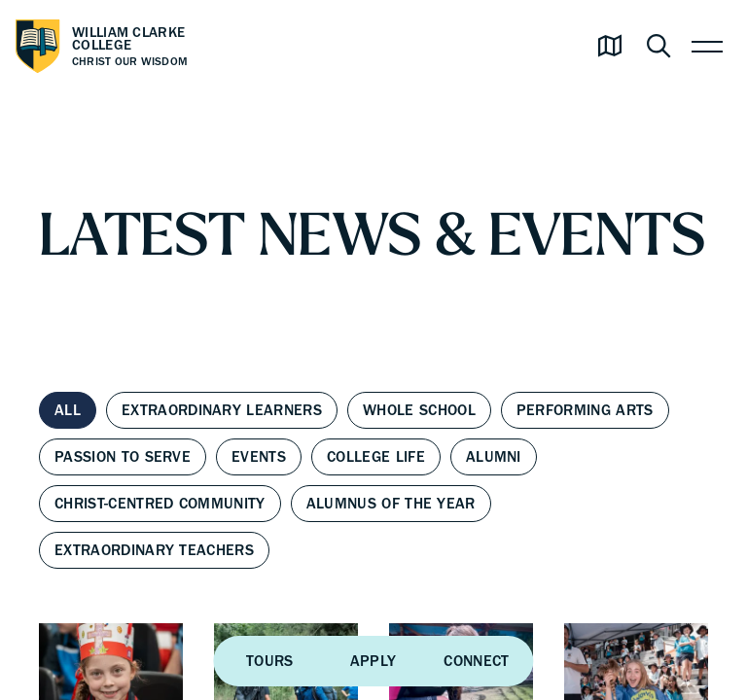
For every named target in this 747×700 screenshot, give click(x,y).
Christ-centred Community (160, 504)
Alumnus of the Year (391, 504)
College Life (376, 457)
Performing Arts (585, 410)
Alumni (494, 457)
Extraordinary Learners (222, 410)
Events (259, 457)
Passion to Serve (123, 457)
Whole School (419, 410)
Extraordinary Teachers (154, 550)
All (68, 410)
